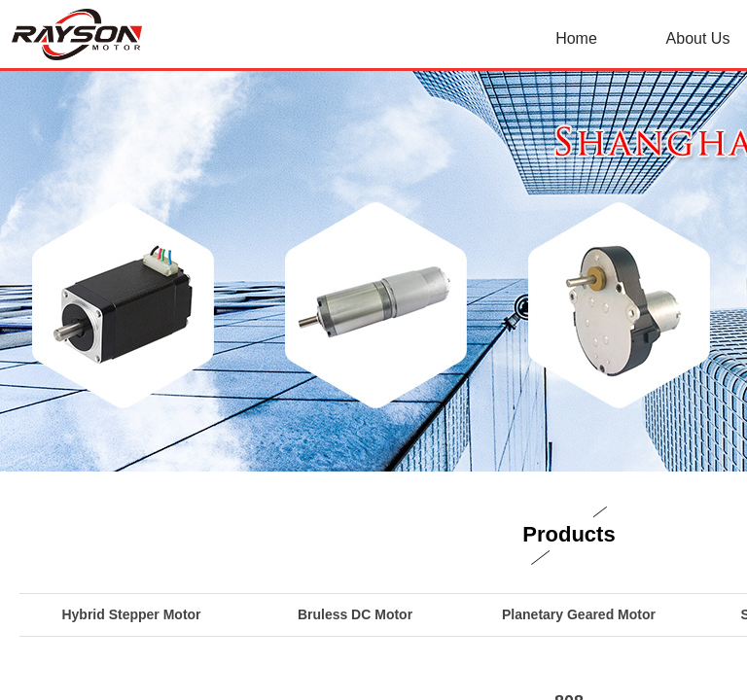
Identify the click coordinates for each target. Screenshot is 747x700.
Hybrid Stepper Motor (131, 614)
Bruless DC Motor (355, 614)
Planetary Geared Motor (579, 614)
